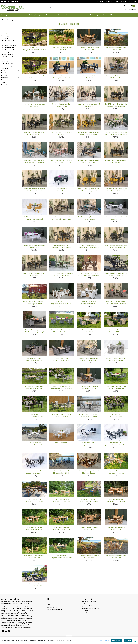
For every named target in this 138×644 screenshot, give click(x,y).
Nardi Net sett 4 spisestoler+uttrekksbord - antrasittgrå (62, 191)
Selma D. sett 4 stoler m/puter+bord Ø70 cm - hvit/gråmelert (89, 304)
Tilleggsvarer (49, 15)
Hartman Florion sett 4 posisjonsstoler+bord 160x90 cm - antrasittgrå (62, 473)
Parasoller (70, 15)
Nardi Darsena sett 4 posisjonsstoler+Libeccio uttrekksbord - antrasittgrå (34, 473)
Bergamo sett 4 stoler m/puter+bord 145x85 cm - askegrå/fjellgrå (62, 360)
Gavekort (119, 15)
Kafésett (5, 59)
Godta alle (128, 640)
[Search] (69, 8)
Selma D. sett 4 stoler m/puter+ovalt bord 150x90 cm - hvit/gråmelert (62, 304)
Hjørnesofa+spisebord (9, 40)
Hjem (3, 20)
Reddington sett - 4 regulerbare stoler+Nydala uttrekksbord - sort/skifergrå (62, 78)
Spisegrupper (20, 15)
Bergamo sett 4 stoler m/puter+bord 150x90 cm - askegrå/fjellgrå (116, 332)
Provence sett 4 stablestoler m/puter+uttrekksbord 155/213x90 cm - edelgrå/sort (62, 388)
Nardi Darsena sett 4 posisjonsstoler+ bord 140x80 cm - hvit (62, 445)
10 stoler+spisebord (8, 54)
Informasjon (85, 612)
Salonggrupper (6, 15)
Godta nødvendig (117, 640)
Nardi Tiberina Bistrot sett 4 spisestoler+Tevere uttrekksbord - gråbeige (89, 275)
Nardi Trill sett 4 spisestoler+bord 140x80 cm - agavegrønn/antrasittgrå (62, 134)
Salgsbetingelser (86, 607)
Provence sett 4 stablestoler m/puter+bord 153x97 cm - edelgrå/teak (34, 388)
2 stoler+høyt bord (8, 57)
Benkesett (5, 61)
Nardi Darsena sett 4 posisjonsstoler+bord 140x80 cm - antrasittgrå (116, 445)
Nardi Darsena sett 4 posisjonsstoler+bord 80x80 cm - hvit (34, 445)
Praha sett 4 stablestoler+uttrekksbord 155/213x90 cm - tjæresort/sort (116, 417)
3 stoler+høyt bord (8, 64)
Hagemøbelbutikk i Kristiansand (125, 2)
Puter (60, 15)
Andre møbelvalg (35, 15)
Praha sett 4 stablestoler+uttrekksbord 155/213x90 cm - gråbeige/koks (34, 417)
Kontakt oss (85, 603)
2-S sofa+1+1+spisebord (9, 45)
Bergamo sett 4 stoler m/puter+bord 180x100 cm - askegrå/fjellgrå (89, 332)
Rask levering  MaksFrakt (104, 2)
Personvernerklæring (88, 610)
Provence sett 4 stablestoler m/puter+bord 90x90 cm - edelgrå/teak (89, 388)
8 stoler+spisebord (8, 52)
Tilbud (112, 15)
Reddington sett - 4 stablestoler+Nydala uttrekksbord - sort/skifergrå (89, 78)
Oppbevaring (94, 15)
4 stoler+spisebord (23, 20)
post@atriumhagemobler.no (55, 609)
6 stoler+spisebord (8, 50)
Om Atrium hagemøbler (88, 605)
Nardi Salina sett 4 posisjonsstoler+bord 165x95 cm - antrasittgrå (34, 586)
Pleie (104, 15)
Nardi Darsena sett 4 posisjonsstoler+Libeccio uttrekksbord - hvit (89, 445)
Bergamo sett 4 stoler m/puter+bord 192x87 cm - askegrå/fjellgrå (34, 360)
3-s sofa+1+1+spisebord (9, 43)
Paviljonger (81, 15)
